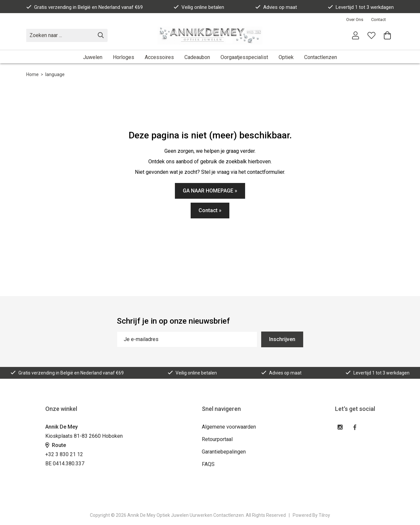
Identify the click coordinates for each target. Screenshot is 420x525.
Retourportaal (217, 439)
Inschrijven (282, 339)
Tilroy (324, 515)
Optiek (286, 57)
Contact (378, 20)
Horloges (124, 57)
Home (32, 74)
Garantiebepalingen (224, 452)
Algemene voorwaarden (229, 427)
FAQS (208, 464)
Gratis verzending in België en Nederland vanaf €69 (84, 7)
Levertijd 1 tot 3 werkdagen (361, 7)
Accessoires (159, 57)
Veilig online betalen (199, 7)
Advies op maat (276, 7)
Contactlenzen (321, 57)
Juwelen (93, 57)
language (55, 74)
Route (56, 445)
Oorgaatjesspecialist (244, 57)
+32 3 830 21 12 (64, 454)
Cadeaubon (197, 57)
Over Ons (355, 20)
